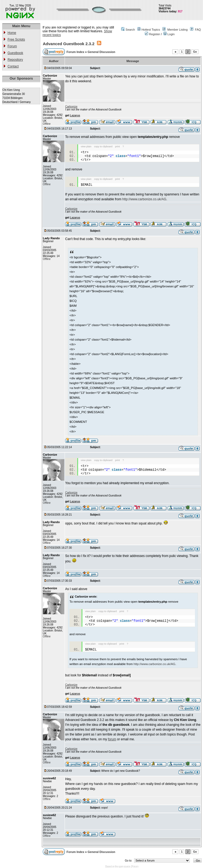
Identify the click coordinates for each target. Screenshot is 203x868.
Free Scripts (16, 40)
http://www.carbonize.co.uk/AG (144, 199)
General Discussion (101, 52)
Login (169, 34)
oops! (104, 808)
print (118, 147)
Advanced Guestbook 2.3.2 (69, 44)
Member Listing (178, 30)
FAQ (198, 30)
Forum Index (76, 52)
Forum (12, 46)
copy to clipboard (103, 147)
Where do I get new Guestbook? (120, 771)
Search (130, 30)
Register (152, 34)
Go (195, 52)
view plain (86, 147)
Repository (15, 60)
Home (12, 33)
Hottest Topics (151, 30)
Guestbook (15, 53)
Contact (13, 66)
